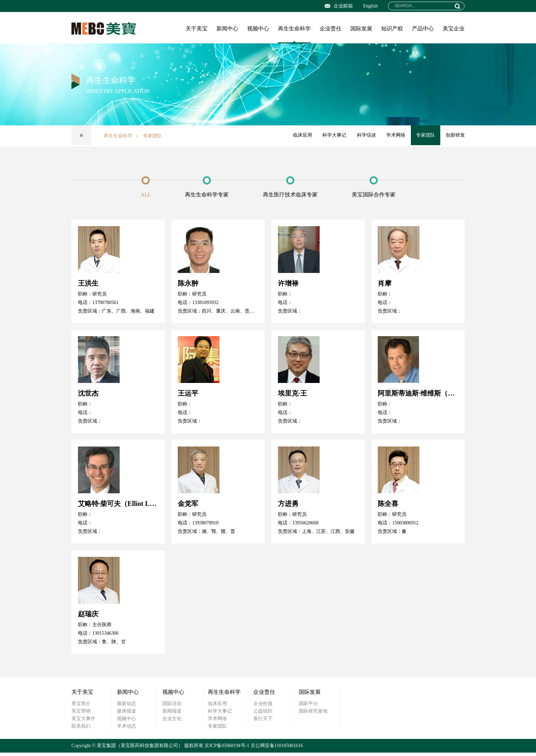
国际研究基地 (313, 714)
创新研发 (455, 136)
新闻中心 (227, 29)
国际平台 (308, 707)
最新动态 (126, 707)
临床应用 (300, 136)
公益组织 (263, 714)
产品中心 (423, 29)
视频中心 (258, 29)
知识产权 (392, 29)
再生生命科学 (294, 29)
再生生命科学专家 (205, 195)
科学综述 (365, 136)
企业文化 (172, 722)
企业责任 (331, 29)
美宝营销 (81, 714)
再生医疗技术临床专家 (292, 195)
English (370, 6)
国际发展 (361, 29)
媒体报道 (126, 714)
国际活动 (172, 707)
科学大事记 (332, 136)
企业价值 (263, 707)
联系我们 (81, 730)
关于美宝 (197, 29)
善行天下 (263, 722)
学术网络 (395, 136)
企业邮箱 (339, 6)
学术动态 (126, 730)
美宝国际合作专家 (379, 195)
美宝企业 (454, 29)
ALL (140, 195)
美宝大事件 (83, 722)
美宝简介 (81, 707)
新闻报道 (172, 714)
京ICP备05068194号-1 (227, 749)
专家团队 (425, 136)
